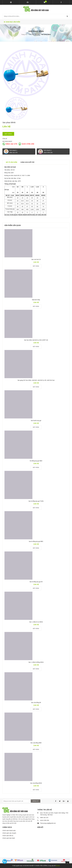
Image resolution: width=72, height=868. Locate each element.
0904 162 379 (11, 144)
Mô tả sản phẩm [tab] (12, 162)
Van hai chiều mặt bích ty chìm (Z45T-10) (36, 340)
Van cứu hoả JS (36, 259)
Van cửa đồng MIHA (36, 783)
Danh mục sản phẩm (12, 22)
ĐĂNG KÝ (36, 801)
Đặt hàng (8, 134)
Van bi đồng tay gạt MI (36, 582)
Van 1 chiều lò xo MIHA (36, 622)
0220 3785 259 (28, 144)
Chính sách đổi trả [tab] (27, 162)
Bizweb (58, 866)
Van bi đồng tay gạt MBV (36, 541)
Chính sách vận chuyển (9, 833)
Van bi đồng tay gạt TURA (36, 501)
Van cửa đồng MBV (36, 743)
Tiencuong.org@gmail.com (48, 823)
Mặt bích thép (36, 300)
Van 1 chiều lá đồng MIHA (36, 662)
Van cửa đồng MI (36, 702)
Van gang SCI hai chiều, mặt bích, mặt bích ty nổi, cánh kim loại (36, 380)
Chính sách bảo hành (9, 838)
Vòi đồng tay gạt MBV (36, 461)
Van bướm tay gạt (36, 421)
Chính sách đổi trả (8, 836)
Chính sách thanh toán (9, 831)
